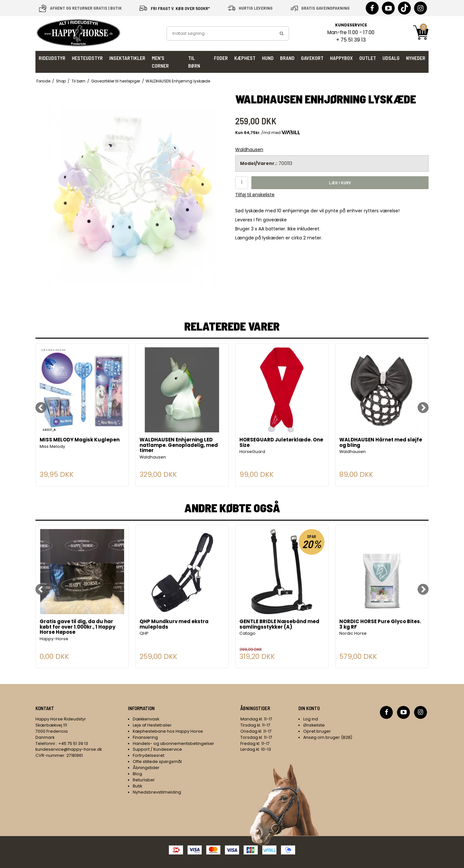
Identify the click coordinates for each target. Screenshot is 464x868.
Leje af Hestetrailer (152, 725)
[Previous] (41, 408)
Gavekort (312, 58)
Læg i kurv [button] (340, 183)
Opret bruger (317, 731)
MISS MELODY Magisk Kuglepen (80, 440)
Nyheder (416, 58)
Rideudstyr (52, 58)
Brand (287, 58)
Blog (137, 774)
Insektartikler (127, 58)
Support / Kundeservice (157, 749)
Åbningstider (146, 768)
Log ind (311, 719)
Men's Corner (160, 62)
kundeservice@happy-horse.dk (69, 749)
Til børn (194, 62)
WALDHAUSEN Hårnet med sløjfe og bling (381, 443)
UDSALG (391, 58)
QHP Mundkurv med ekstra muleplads (174, 625)
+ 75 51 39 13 (351, 40)
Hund (268, 58)
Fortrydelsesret (149, 755)
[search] (282, 34)
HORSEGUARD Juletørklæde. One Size (281, 443)
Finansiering (145, 737)
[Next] (423, 408)
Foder (221, 58)
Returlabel (144, 780)
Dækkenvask (146, 719)
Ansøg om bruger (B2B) (328, 737)
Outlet (368, 58)
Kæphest (245, 58)
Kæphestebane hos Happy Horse (168, 731)
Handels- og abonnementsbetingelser (174, 743)
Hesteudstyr (87, 58)
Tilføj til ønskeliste (255, 195)
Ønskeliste (314, 725)
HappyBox (341, 58)
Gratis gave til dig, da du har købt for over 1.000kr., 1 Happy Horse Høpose (77, 627)
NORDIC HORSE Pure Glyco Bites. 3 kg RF (380, 625)
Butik (137, 786)
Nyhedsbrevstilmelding (157, 792)
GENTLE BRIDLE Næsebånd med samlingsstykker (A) (279, 625)
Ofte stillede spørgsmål (157, 762)
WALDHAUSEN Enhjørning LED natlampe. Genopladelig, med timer (179, 445)
